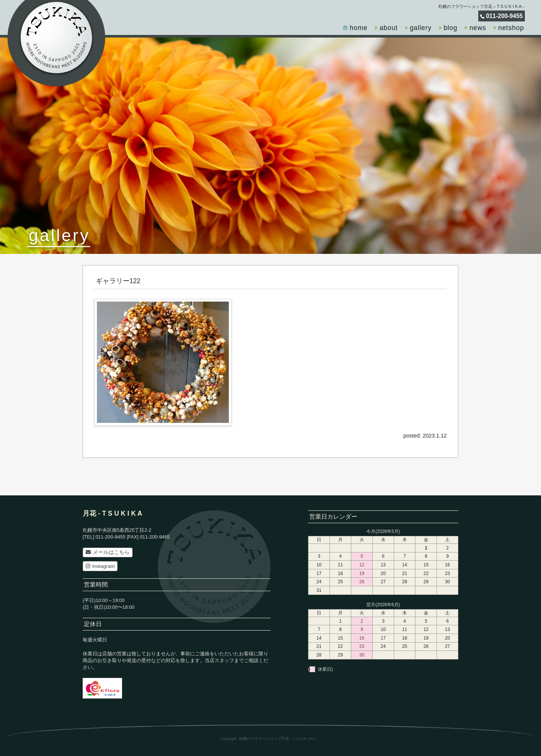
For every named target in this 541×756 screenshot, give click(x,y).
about (388, 28)
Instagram (100, 566)
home (359, 28)
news (478, 28)
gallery (421, 28)
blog (451, 28)
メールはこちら (108, 552)
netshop (511, 28)
